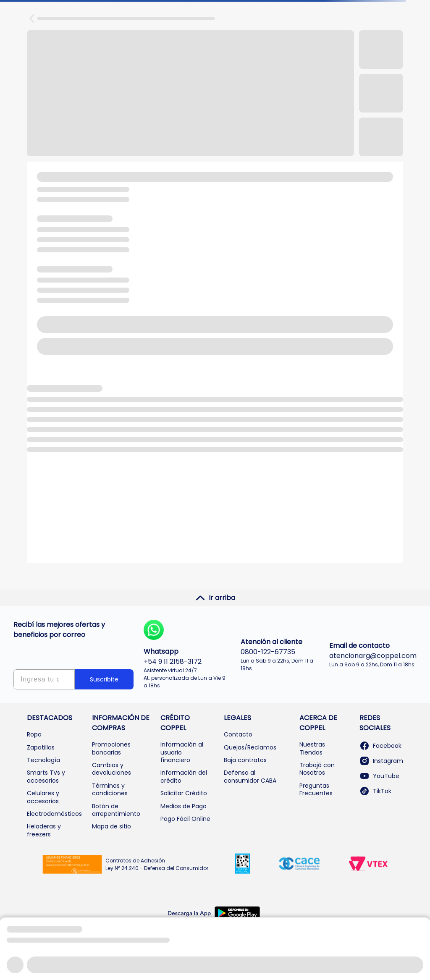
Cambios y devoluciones (111, 769)
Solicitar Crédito (184, 793)
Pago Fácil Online (185, 819)
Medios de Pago (184, 806)
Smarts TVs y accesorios (46, 776)
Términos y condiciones (110, 789)
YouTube (379, 776)
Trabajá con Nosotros (317, 769)
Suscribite (104, 679)
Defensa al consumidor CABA (250, 776)
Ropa (34, 734)
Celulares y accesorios (43, 797)
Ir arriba (215, 598)
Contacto (238, 734)
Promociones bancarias (111, 748)
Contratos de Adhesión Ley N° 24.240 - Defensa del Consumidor (157, 864)
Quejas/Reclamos (250, 747)
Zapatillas (41, 747)
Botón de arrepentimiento (116, 810)
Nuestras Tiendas (312, 748)
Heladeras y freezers (44, 830)
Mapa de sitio (111, 826)
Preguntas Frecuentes (316, 789)
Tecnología (43, 760)
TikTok (375, 791)
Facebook (380, 746)
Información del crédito (184, 776)
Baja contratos (245, 760)
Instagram (381, 761)
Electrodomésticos (54, 814)
